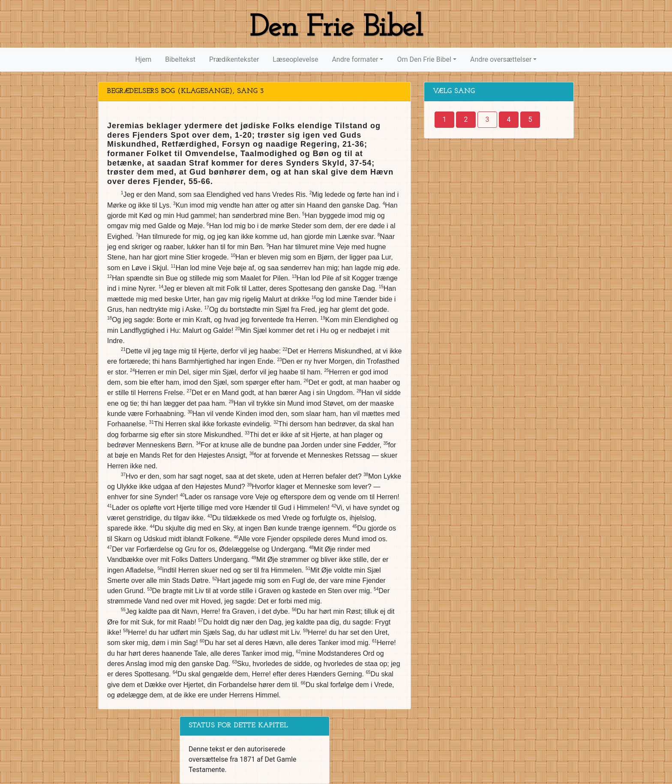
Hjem (144, 59)
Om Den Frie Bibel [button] (424, 59)
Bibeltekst (180, 59)
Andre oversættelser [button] (501, 59)
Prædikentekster (234, 59)
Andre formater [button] (355, 59)
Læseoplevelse (295, 59)
